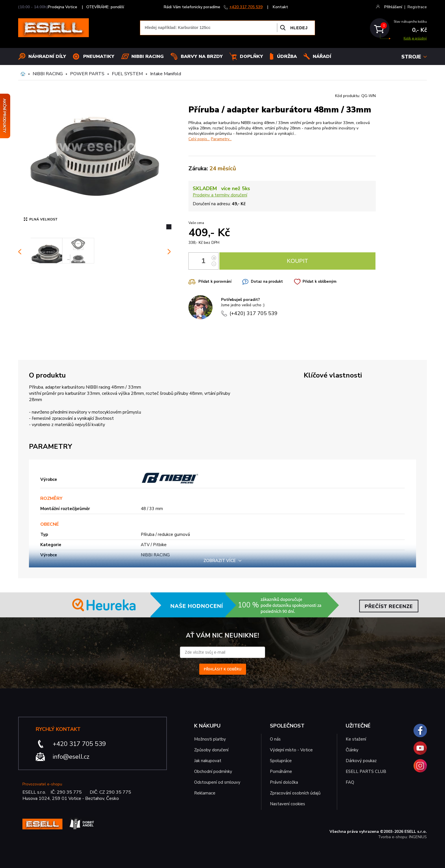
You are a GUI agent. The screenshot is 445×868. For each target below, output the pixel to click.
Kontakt (280, 7)
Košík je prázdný (415, 38)
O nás (275, 739)
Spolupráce (281, 761)
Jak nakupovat (208, 761)
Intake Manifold (166, 74)
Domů (23, 74)
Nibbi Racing (148, 56)
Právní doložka (284, 782)
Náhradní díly (47, 56)
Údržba (287, 56)
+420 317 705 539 (246, 7)
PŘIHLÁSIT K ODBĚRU (223, 669)
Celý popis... (199, 139)
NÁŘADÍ (322, 56)
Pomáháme (281, 771)
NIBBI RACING (48, 74)
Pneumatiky (99, 56)
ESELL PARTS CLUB (366, 771)
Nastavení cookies (287, 804)
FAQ (350, 782)
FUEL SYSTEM (127, 74)
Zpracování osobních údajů (295, 793)
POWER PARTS (87, 74)
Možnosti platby (210, 739)
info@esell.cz (71, 757)
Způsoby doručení (211, 750)
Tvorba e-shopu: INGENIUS (402, 837)
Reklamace (205, 793)
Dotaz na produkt (267, 282)
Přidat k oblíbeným (319, 282)
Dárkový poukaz (361, 761)
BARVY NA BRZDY (202, 56)
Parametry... (221, 139)
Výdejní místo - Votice (291, 750)
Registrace (417, 7)
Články (352, 750)
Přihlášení (393, 7)
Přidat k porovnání (215, 282)
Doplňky (251, 56)
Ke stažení (356, 739)
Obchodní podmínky (213, 771)
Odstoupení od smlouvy (217, 782)
